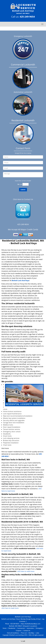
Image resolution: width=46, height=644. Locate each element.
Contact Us (27, 631)
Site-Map (31, 633)
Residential (12, 628)
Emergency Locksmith (23, 36)
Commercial (21, 628)
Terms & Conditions (13, 633)
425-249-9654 (27, 17)
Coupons (19, 631)
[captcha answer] (26, 184)
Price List (24, 633)
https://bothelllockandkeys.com (31, 624)
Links (37, 633)
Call (23, 641)
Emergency (39, 628)
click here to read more (26, 571)
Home (5, 628)
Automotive (30, 628)
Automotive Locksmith (23, 92)
